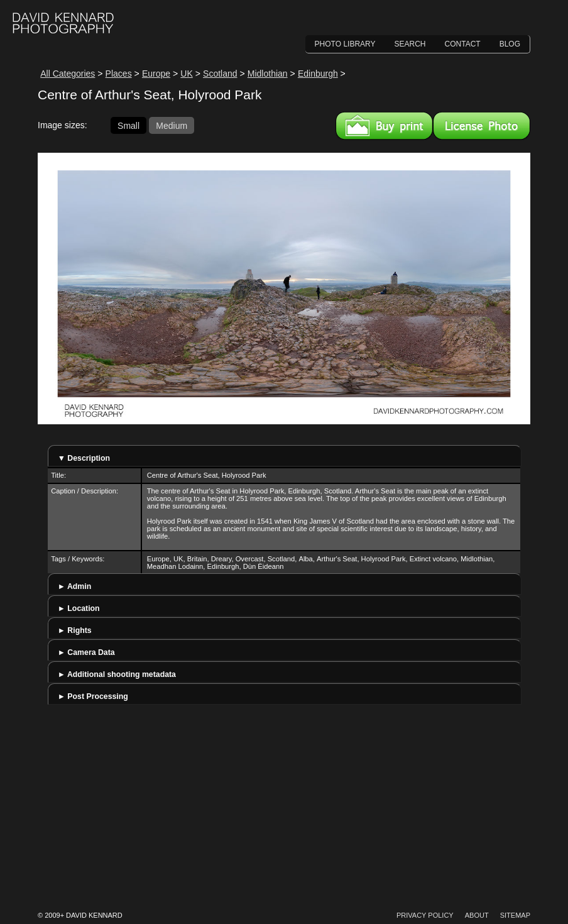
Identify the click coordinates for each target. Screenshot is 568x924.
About (477, 915)
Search (410, 44)
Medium (172, 125)
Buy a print (384, 126)
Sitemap (515, 915)
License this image (482, 126)
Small (128, 125)
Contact (463, 44)
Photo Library (345, 44)
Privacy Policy (425, 915)
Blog (510, 44)
